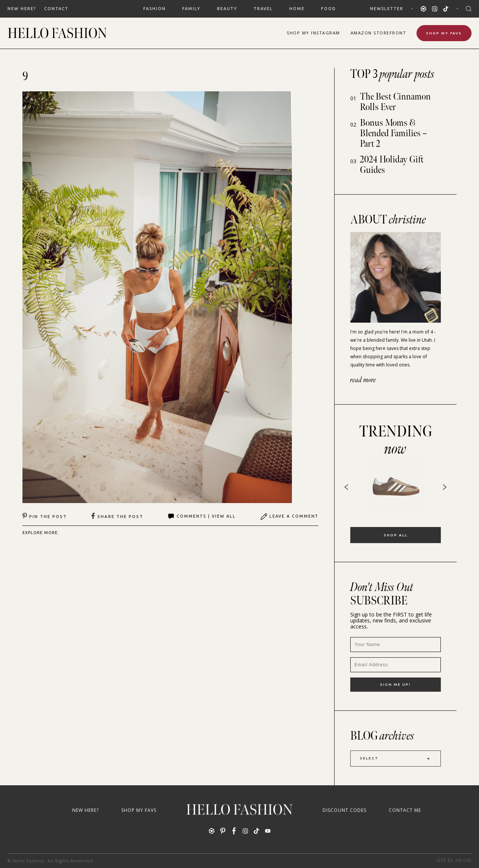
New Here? (22, 9)
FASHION (155, 9)
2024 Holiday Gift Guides (392, 165)
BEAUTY (227, 9)
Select (396, 759)
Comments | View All (202, 517)
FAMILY (191, 9)
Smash (463, 861)
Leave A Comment (289, 517)
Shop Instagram (313, 33)
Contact (56, 9)
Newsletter (387, 9)
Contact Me (405, 810)
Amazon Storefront (379, 33)
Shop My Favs (444, 33)
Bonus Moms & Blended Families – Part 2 (393, 133)
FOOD (329, 9)
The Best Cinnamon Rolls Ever (395, 102)
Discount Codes (344, 810)
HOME (297, 9)
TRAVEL (263, 9)
